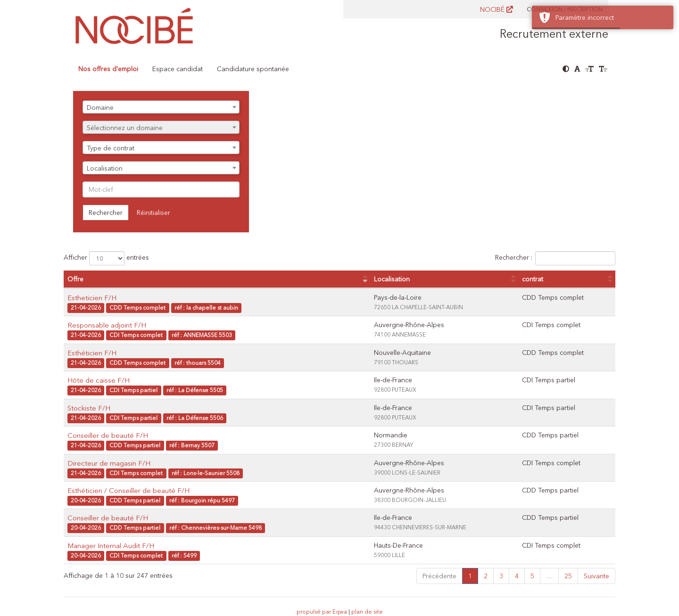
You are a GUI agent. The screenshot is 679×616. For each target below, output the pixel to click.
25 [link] (568, 576)
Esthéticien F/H (92, 353)
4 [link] (517, 576)
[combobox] (161, 107)
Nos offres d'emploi (108, 69)
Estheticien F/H (92, 298)
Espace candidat (178, 69)
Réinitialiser (153, 213)
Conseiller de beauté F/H (108, 435)
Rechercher (106, 213)
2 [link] (486, 576)
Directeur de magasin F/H (109, 463)
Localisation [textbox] (105, 168)
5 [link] (532, 576)
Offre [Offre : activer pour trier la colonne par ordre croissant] (75, 279)
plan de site (367, 612)
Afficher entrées (106, 258)
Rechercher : (555, 258)
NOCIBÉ (497, 9)
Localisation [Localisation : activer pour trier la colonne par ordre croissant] (392, 279)
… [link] (549, 576)
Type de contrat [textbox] (111, 148)
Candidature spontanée (253, 69)
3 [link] (501, 576)
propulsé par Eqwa (323, 612)
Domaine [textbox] (100, 107)
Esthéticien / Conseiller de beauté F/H (128, 490)
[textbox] (161, 128)
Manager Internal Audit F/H (111, 546)
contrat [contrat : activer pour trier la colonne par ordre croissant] (533, 279)
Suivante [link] (596, 576)
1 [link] (470, 576)
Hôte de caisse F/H (99, 380)
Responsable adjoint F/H (107, 325)
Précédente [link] (439, 576)
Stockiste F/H (89, 408)
